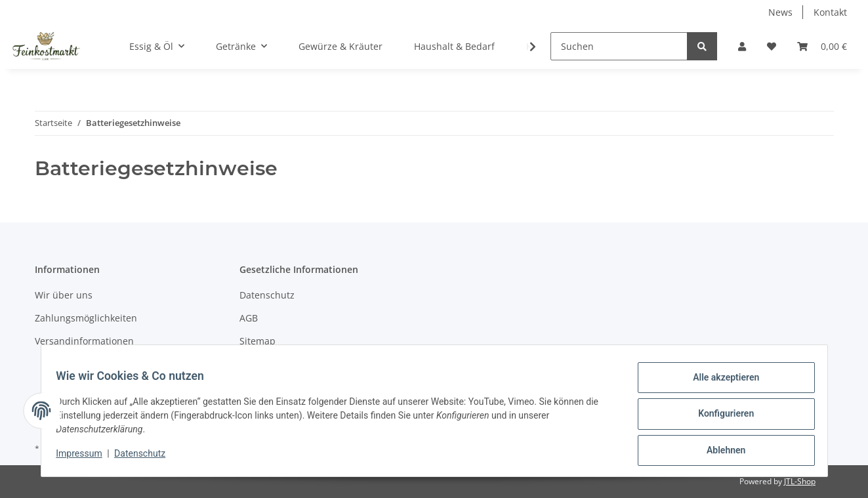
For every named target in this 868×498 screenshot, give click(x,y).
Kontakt (830, 12)
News (780, 12)
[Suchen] (619, 46)
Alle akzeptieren (720, 383)
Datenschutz (267, 295)
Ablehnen (720, 451)
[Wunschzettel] (772, 46)
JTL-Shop (800, 481)
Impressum (85, 457)
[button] (742, 46)
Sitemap (258, 341)
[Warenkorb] (822, 46)
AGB (249, 318)
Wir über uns (64, 295)
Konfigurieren (720, 417)
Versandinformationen (84, 341)
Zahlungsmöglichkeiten (86, 318)
